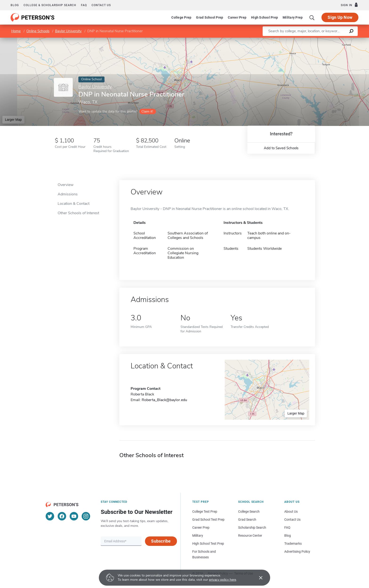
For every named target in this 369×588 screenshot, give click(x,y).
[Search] (312, 17)
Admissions (68, 194)
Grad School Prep (210, 17)
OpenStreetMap (337, 40)
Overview (66, 185)
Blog (15, 5)
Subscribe (161, 541)
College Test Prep (205, 511)
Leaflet (314, 40)
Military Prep (293, 17)
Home (16, 31)
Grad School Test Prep (208, 520)
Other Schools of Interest (78, 213)
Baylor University (68, 31)
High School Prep (265, 17)
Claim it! (147, 111)
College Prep (181, 17)
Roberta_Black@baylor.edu (164, 400)
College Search (249, 511)
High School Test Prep (208, 544)
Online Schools (38, 31)
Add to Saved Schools (281, 148)
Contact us (101, 5)
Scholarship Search (252, 528)
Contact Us (292, 520)
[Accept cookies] (257, 578)
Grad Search (247, 520)
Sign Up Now (340, 17)
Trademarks (293, 544)
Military (198, 536)
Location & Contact (74, 204)
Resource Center (250, 536)
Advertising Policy (297, 552)
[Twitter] (50, 516)
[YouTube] (74, 516)
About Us (291, 511)
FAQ (84, 5)
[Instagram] (86, 516)
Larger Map (13, 120)
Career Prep (237, 17)
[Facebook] (62, 516)
